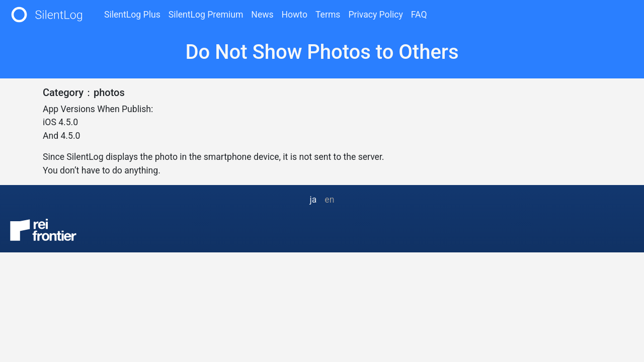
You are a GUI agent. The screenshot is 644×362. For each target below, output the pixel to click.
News (262, 15)
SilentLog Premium (206, 15)
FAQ (419, 15)
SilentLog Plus (132, 15)
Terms (328, 15)
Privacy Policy (375, 15)
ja (313, 200)
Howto (295, 15)
